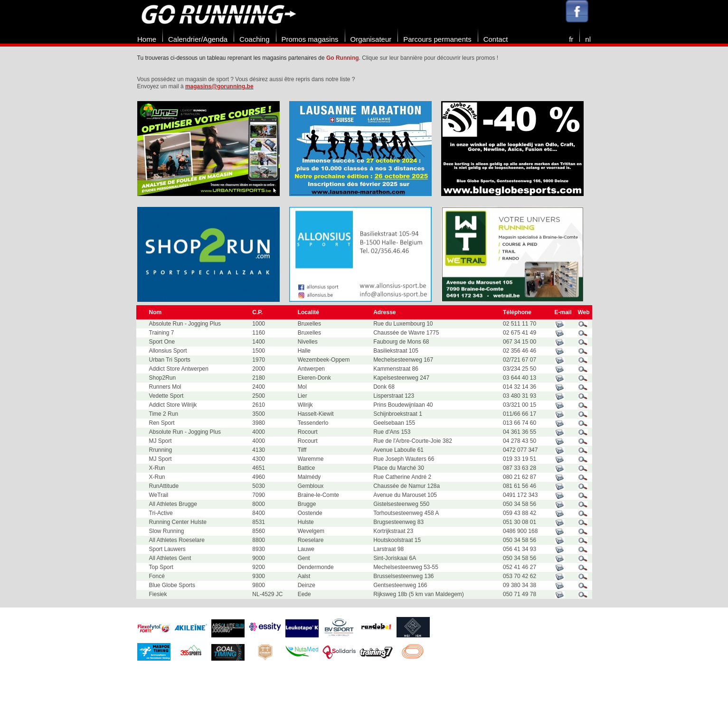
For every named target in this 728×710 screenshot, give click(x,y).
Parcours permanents (437, 39)
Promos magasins (310, 39)
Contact (496, 39)
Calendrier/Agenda (198, 39)
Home (147, 39)
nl (588, 39)
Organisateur (371, 39)
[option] (213, 149)
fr (571, 39)
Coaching (254, 39)
